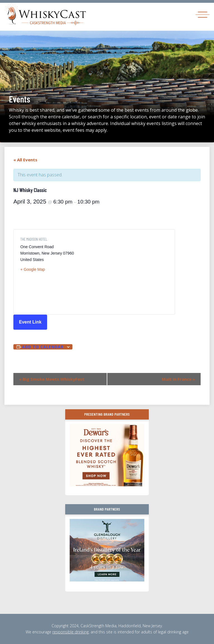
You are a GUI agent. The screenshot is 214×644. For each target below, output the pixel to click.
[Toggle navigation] (203, 14)
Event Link (30, 322)
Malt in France (178, 379)
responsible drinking (70, 632)
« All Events (25, 160)
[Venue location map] (131, 272)
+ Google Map (33, 269)
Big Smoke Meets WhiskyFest (52, 379)
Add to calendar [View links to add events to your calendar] (43, 347)
